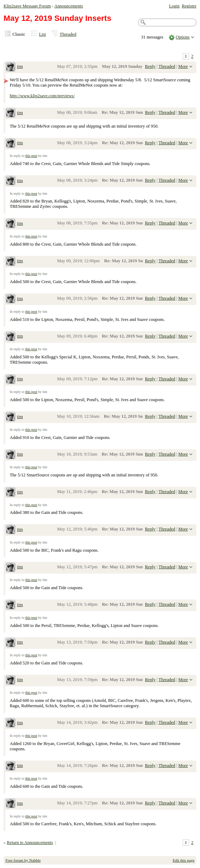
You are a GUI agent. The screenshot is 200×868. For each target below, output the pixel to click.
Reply (150, 66)
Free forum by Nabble (23, 860)
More (183, 66)
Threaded (68, 34)
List (42, 34)
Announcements (68, 6)
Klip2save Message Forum (27, 6)
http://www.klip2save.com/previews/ (42, 96)
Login (174, 6)
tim (20, 66)
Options (183, 37)
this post (31, 156)
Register (189, 6)
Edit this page (184, 860)
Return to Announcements (30, 843)
